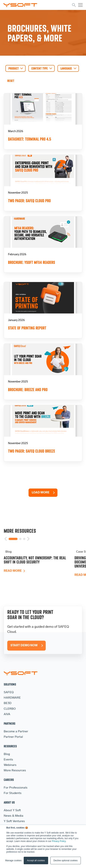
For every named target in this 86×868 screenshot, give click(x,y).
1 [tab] (13, 547)
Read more (13, 579)
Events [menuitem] (8, 760)
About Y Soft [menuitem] (12, 810)
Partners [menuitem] (10, 723)
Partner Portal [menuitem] (13, 737)
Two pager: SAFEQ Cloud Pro (29, 201)
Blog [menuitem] (7, 754)
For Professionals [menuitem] (16, 788)
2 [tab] (20, 547)
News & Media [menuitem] (14, 816)
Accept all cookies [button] (36, 861)
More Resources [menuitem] (15, 771)
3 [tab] (24, 547)
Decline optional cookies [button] (66, 861)
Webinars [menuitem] (10, 765)
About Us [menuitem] (9, 802)
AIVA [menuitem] (7, 714)
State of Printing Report (27, 328)
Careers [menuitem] (9, 780)
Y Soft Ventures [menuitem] (14, 821)
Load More (41, 493)
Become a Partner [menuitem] (16, 732)
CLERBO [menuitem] (10, 709)
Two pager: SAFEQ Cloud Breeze (32, 451)
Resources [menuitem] (10, 746)
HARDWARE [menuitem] (12, 698)
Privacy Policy (59, 841)
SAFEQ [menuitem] (9, 692)
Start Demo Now (24, 653)
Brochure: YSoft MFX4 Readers (32, 262)
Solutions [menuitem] (10, 684)
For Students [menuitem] (13, 793)
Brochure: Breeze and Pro (28, 390)
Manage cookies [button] (13, 861)
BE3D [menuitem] (8, 703)
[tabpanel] (39, 569)
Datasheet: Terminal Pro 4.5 (30, 139)
